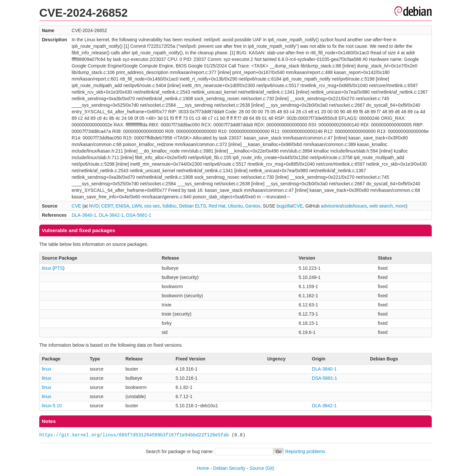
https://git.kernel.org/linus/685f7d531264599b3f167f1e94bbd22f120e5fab (134, 435)
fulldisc (170, 206)
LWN (137, 206)
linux (47, 268)
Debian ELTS (193, 206)
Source (257, 468)
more (401, 206)
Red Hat (217, 206)
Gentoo (253, 206)
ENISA (122, 206)
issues (360, 206)
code (348, 206)
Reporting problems (305, 451)
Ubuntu (235, 206)
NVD (94, 206)
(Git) (270, 468)
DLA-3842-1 (111, 215)
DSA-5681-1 (139, 215)
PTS (58, 268)
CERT (107, 206)
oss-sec (152, 206)
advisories (331, 206)
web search (381, 206)
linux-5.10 (52, 406)
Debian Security (229, 468)
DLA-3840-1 (84, 215)
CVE (76, 206)
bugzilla (284, 206)
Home (203, 468)
